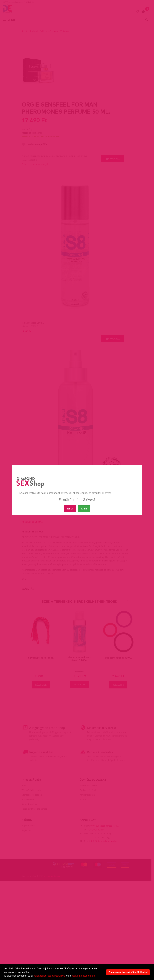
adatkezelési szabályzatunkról (50, 976)
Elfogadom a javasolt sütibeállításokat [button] (128, 972)
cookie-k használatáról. (84, 976)
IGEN (84, 509)
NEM (70, 509)
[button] (97, 976)
